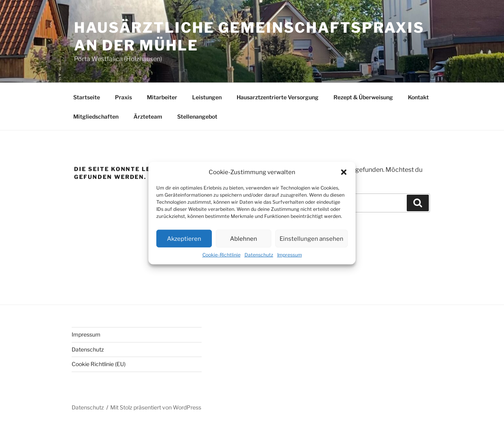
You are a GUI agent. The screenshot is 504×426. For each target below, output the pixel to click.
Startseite (87, 97)
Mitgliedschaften (96, 116)
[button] (344, 172)
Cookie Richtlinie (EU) (99, 364)
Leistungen (207, 97)
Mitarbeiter (162, 97)
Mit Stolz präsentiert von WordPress (156, 407)
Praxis (123, 97)
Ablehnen (244, 238)
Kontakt (418, 97)
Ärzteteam (148, 116)
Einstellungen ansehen (311, 238)
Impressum (290, 255)
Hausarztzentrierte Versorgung (278, 97)
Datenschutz (259, 255)
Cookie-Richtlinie (221, 255)
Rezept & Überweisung (363, 97)
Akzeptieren (184, 238)
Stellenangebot (197, 116)
